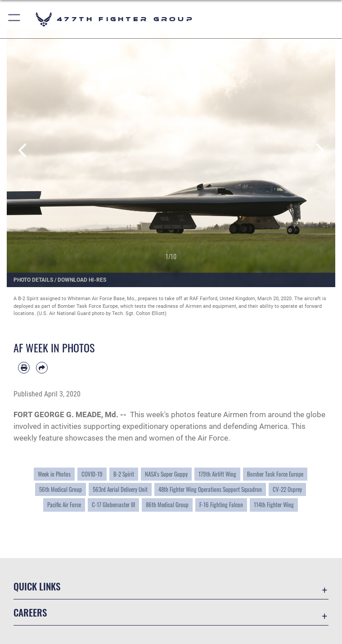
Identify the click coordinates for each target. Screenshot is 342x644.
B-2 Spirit (124, 474)
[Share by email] (42, 368)
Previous (23, 151)
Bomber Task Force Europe (275, 474)
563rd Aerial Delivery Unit (120, 489)
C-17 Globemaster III (113, 505)
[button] (15, 19)
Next (319, 151)
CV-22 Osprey (287, 489)
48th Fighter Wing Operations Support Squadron (210, 489)
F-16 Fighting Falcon (221, 505)
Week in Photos (54, 474)
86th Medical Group (167, 505)
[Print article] (24, 368)
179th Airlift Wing (217, 474)
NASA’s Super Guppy (166, 474)
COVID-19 (92, 474)
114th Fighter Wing (274, 505)
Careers (30, 612)
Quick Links (37, 586)
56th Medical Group (61, 489)
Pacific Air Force (64, 505)
